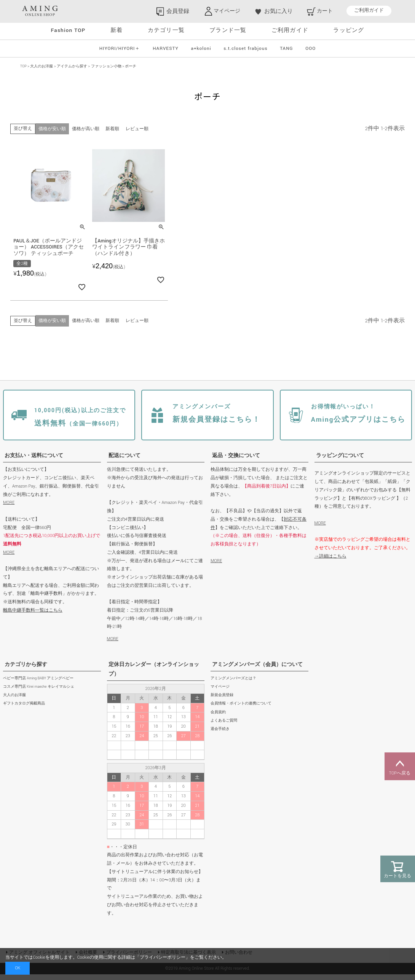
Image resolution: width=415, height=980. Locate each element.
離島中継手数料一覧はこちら (33, 616)
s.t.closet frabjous (245, 49)
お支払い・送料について (34, 461)
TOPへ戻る (400, 766)
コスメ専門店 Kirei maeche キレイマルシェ (39, 692)
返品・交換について (236, 461)
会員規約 (218, 718)
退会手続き (220, 735)
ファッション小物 (106, 66)
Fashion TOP (68, 30)
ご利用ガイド (369, 11)
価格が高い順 (86, 129)
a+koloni (201, 49)
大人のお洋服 (41, 66)
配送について (124, 461)
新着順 (112, 129)
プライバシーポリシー (163, 957)
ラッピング (349, 30)
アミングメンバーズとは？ (233, 684)
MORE (9, 508)
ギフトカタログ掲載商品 (24, 709)
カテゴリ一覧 (166, 30)
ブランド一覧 (228, 30)
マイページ (220, 692)
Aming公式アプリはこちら (354, 420)
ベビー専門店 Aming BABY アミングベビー (38, 684)
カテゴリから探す (26, 670)
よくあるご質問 (224, 726)
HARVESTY (166, 49)
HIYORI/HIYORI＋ (120, 49)
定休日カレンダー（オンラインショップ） (154, 675)
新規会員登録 (222, 701)
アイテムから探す (72, 66)
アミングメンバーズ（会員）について (257, 670)
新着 (117, 30)
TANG (286, 49)
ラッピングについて (340, 461)
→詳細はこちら (330, 562)
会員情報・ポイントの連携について (241, 709)
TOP (23, 66)
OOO (310, 49)
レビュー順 (137, 129)
